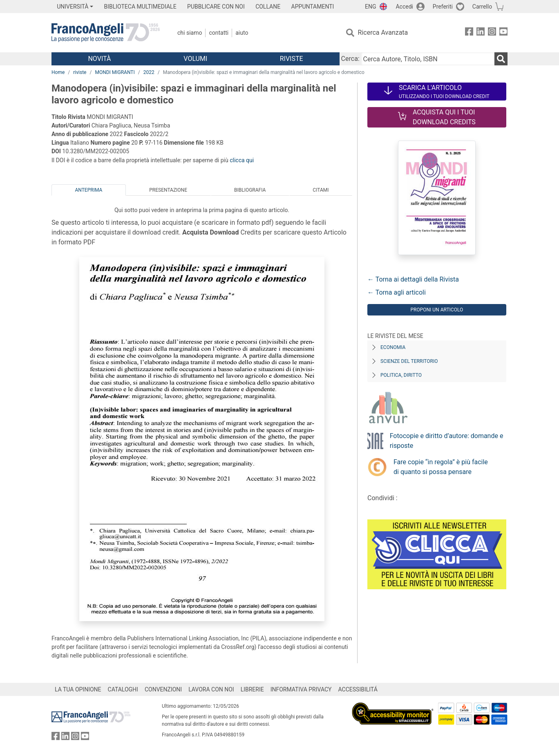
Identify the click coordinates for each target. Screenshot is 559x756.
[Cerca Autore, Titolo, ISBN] (428, 59)
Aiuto (242, 33)
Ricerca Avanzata (383, 32)
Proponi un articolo (437, 310)
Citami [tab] (321, 190)
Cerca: (350, 59)
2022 (149, 72)
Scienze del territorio (409, 361)
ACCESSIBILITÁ (358, 689)
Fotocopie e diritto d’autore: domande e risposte (447, 441)
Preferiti (443, 7)
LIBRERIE (252, 689)
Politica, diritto (401, 375)
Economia (393, 347)
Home (58, 72)
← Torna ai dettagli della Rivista (413, 279)
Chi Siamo (190, 33)
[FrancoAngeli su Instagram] (492, 33)
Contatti (219, 33)
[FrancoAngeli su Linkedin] (481, 33)
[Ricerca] (501, 59)
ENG (370, 7)
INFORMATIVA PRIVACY (301, 689)
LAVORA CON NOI (211, 689)
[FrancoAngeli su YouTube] (503, 33)
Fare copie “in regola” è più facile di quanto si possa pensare (441, 467)
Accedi (404, 7)
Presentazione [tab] (168, 190)
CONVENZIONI (163, 689)
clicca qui (242, 160)
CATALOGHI (123, 689)
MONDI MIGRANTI (115, 72)
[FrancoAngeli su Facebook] (469, 33)
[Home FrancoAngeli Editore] (106, 33)
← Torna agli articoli (397, 292)
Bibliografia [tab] (250, 190)
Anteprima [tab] (88, 190)
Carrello (482, 7)
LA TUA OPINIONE (78, 689)
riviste (80, 72)
